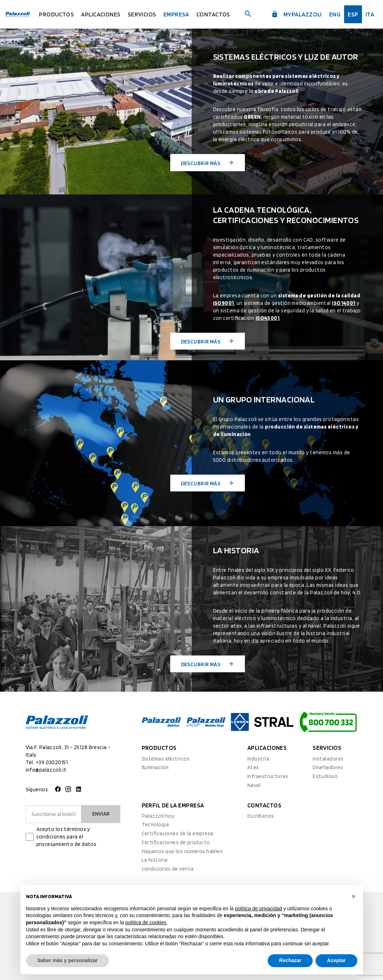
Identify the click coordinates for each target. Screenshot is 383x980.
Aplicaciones (101, 14)
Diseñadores (328, 767)
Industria (258, 759)
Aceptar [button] (336, 960)
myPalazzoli (297, 14)
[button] (354, 896)
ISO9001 (224, 303)
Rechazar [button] (290, 960)
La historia (155, 860)
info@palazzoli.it (46, 770)
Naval (254, 785)
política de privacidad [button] (258, 909)
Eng (335, 14)
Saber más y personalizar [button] (68, 960)
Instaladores (328, 759)
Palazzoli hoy (158, 816)
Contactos (213, 14)
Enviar (101, 814)
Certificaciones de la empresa (178, 833)
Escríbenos (261, 816)
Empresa (176, 14)
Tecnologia (155, 825)
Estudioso (325, 776)
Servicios (142, 14)
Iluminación (155, 767)
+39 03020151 (52, 762)
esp (353, 14)
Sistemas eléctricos (166, 759)
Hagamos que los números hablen (182, 851)
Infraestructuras (268, 776)
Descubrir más (208, 163)
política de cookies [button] (146, 922)
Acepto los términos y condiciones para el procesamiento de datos (67, 837)
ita (370, 14)
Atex (253, 767)
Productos (56, 14)
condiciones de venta (168, 869)
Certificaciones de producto (176, 842)
